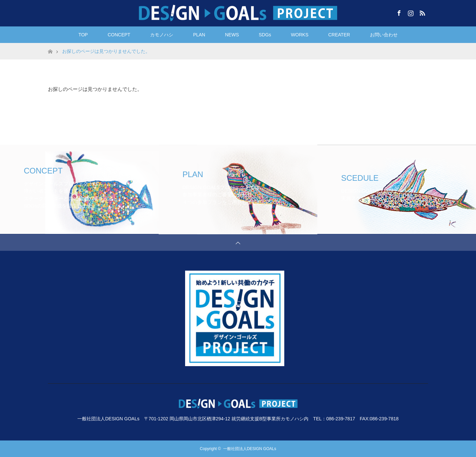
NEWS (232, 35)
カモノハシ (162, 35)
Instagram (410, 12)
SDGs (265, 35)
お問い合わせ (384, 35)
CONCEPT (119, 35)
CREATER (339, 35)
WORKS (300, 35)
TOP (83, 35)
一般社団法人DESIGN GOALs (250, 449)
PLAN (199, 35)
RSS (421, 12)
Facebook (398, 12)
